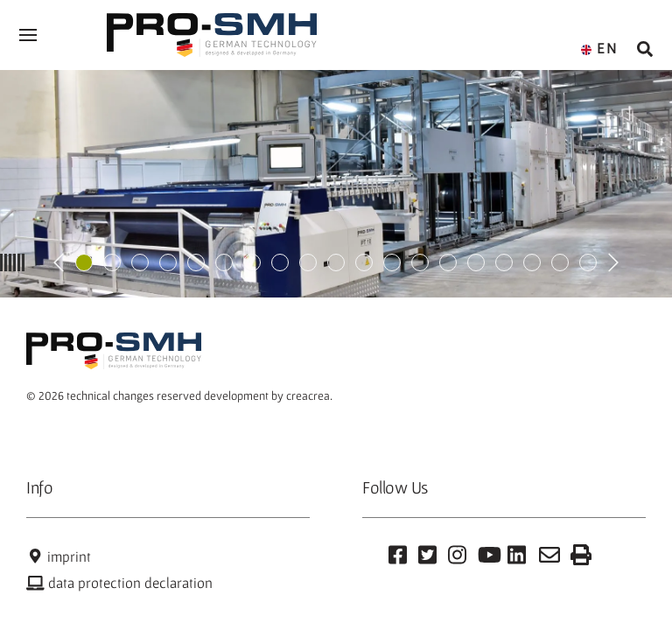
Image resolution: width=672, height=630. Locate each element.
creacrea (308, 395)
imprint (59, 556)
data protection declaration (119, 583)
